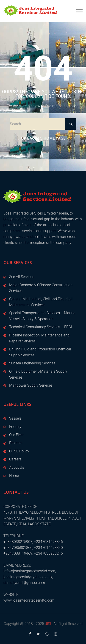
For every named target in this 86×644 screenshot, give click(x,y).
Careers (15, 459)
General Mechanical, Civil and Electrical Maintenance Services (41, 302)
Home (14, 476)
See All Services (22, 277)
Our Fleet (16, 435)
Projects (16, 443)
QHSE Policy (19, 451)
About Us (17, 467)
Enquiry (15, 427)
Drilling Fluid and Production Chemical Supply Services (40, 352)
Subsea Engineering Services (32, 363)
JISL (48, 624)
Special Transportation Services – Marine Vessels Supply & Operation (42, 316)
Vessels (15, 418)
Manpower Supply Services (31, 385)
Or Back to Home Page (43, 138)
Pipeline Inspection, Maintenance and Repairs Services (39, 338)
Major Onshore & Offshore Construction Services (41, 288)
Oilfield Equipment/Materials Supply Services (38, 374)
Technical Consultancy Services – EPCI (40, 327)
